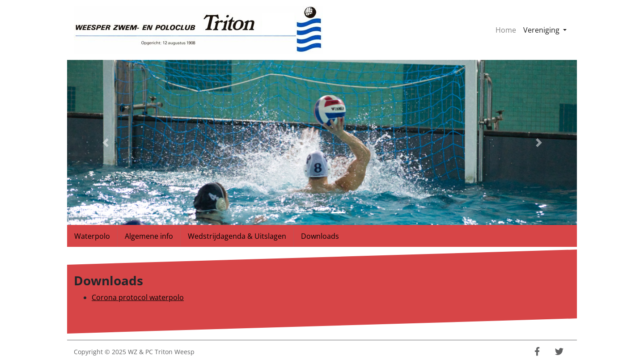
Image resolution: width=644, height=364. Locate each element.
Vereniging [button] (547, 30)
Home (506, 30)
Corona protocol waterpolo (138, 297)
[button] (105, 142)
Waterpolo (92, 236)
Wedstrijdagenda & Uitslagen (237, 236)
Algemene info (149, 236)
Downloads (320, 236)
